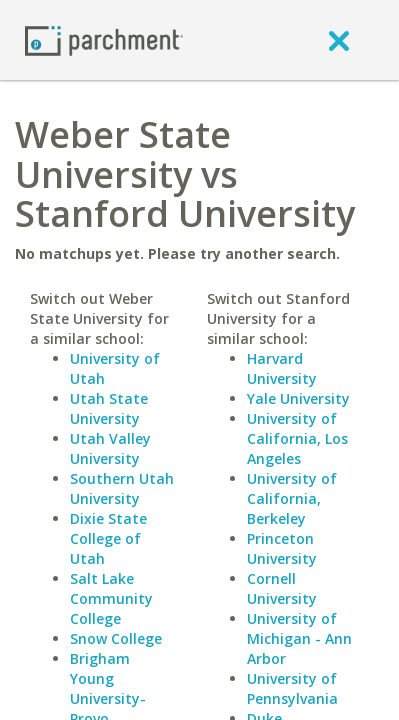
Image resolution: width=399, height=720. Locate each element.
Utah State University (109, 408)
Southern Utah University (122, 488)
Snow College (116, 638)
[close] (339, 40)
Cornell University (282, 588)
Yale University (298, 398)
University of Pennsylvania (292, 688)
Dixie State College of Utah (108, 538)
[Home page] (104, 39)
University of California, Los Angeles (297, 438)
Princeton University (282, 548)
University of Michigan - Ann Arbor (299, 638)
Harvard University (282, 368)
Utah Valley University (110, 448)
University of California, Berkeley (292, 498)
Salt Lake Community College (111, 598)
